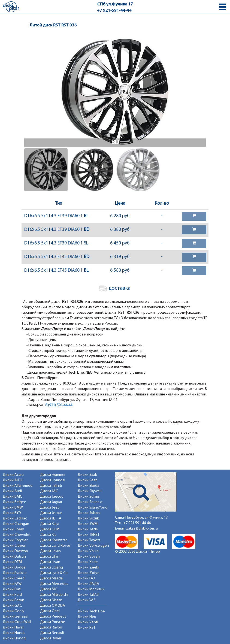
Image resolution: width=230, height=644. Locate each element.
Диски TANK (88, 529)
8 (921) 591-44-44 (59, 405)
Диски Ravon (51, 628)
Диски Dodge (14, 568)
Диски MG (49, 589)
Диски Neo (87, 617)
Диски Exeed (14, 578)
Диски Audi (12, 491)
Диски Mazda (51, 578)
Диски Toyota (89, 540)
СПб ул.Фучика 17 (115, 4)
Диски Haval (13, 628)
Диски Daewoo (15, 551)
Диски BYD (12, 513)
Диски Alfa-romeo (18, 486)
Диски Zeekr (88, 568)
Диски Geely (13, 611)
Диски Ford (12, 595)
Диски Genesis (15, 617)
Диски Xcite (88, 562)
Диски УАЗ (87, 600)
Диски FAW (12, 584)
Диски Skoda (88, 486)
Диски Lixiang (52, 568)
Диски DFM (12, 562)
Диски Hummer (53, 475)
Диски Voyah (89, 557)
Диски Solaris (89, 497)
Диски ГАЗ (86, 578)
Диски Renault (52, 633)
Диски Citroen (15, 546)
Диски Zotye (89, 573)
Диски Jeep (50, 508)
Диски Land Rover (55, 546)
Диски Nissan (51, 600)
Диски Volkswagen (93, 546)
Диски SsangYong (93, 508)
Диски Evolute (15, 573)
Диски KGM (50, 529)
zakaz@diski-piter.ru (142, 529)
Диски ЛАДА (88, 584)
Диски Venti (88, 622)
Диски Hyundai (53, 480)
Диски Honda (14, 633)
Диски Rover (51, 638)
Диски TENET (89, 535)
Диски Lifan (50, 557)
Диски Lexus (50, 551)
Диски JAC (49, 491)
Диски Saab (87, 475)
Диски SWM (88, 524)
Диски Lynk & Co (54, 573)
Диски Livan (50, 562)
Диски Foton (13, 600)
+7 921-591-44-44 (114, 11)
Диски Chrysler (15, 540)
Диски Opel (50, 611)
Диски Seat (87, 480)
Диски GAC (12, 606)
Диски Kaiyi (50, 524)
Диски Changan (16, 524)
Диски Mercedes (54, 584)
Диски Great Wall (17, 622)
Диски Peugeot (53, 617)
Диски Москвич (91, 589)
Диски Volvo (88, 551)
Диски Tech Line (91, 611)
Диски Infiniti (51, 486)
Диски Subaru (89, 513)
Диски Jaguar (51, 502)
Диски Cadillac (15, 518)
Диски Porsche (53, 622)
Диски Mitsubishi (54, 595)
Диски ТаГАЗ (88, 595)
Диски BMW (13, 508)
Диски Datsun (14, 557)
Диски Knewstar (53, 540)
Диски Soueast (90, 502)
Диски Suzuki (89, 518)
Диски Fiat (12, 589)
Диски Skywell (90, 491)
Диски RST (87, 628)
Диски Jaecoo (52, 497)
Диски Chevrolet (17, 535)
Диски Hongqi (15, 638)
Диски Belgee (14, 502)
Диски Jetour (51, 513)
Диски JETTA (51, 518)
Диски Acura (13, 475)
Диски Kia (48, 535)
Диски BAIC (12, 497)
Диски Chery (13, 529)
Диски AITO (13, 480)
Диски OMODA (53, 606)
